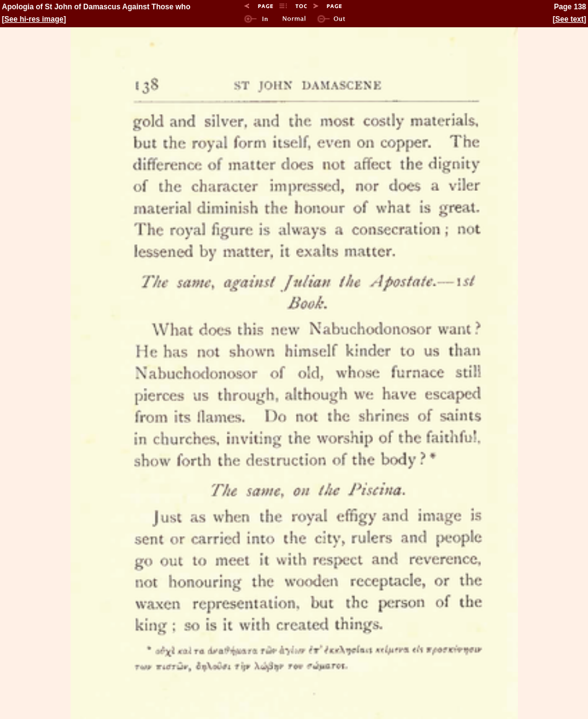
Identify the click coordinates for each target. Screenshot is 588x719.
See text (569, 19)
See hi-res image (34, 19)
